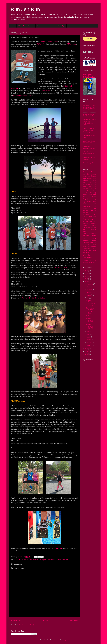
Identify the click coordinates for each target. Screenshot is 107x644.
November (90, 287)
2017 (87, 279)
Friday (94, 202)
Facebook (31, 26)
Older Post (73, 621)
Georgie (87, 206)
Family (86, 199)
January (89, 345)
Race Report (42, 560)
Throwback (86, 249)
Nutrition (89, 221)
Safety (85, 243)
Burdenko (85, 189)
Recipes (93, 234)
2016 (87, 282)
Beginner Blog (91, 178)
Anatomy (93, 174)
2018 (87, 276)
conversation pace (61, 268)
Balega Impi (86, 176)
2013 (87, 354)
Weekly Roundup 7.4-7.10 (90, 320)
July (88, 298)
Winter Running (89, 260)
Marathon (86, 213)
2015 (87, 349)
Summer (59, 560)
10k (17, 560)
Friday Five (89, 204)
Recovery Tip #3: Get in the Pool (34, 298)
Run (54, 560)
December (90, 284)
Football (89, 202)
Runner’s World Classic (49, 42)
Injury (94, 210)
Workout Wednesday (89, 262)
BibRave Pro (41, 44)
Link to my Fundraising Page (56, 26)
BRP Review (86, 185)
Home (13, 26)
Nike (84, 222)
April (88, 337)
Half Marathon (33, 560)
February (90, 342)
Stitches (93, 243)
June (88, 332)
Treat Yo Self (89, 251)
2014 (87, 351)
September (90, 292)
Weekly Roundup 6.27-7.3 (23, 95)
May (88, 334)
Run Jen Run (25, 9)
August (89, 295)
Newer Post (16, 621)
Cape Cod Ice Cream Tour (89, 191)
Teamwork (65, 560)
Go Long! (89, 316)
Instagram (40, 26)
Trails (94, 249)
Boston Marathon (89, 182)
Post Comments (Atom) (27, 625)
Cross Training (89, 193)
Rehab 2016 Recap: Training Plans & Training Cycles (88, 130)
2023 (87, 271)
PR (95, 227)
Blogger (65, 640)
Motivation (88, 219)
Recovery (50, 560)
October (89, 290)
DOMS (85, 195)
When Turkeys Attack (89, 163)
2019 (87, 273)
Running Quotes (89, 240)
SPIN (89, 243)
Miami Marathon (89, 217)
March (89, 340)
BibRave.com (71, 44)
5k (19, 560)
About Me (21, 26)
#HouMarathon (88, 172)
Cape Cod (92, 189)
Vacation (86, 253)
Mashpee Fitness (89, 215)
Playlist (91, 227)
